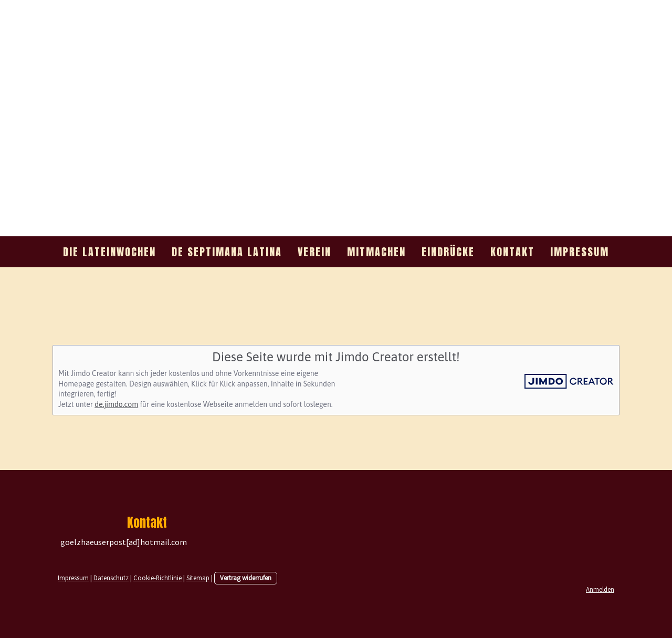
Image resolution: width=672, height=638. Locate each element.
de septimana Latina (227, 252)
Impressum (580, 252)
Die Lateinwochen (109, 252)
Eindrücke (448, 252)
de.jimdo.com (116, 404)
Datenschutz (111, 578)
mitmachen (376, 252)
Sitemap (198, 578)
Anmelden (600, 589)
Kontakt (512, 252)
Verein (314, 252)
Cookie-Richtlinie (157, 578)
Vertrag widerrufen (246, 578)
